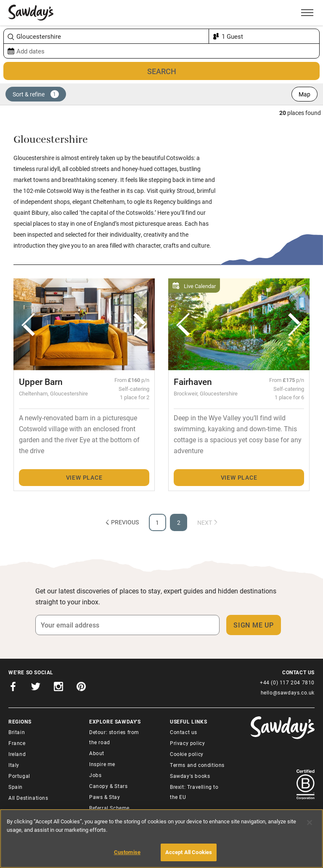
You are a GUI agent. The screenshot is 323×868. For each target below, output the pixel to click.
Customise (127, 852)
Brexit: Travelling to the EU (194, 792)
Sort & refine (36, 94)
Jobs (95, 775)
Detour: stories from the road (114, 737)
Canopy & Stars (108, 786)
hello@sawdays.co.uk (288, 692)
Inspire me (102, 764)
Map (304, 94)
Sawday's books (190, 776)
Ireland (17, 754)
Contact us (184, 732)
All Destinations (28, 798)
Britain (17, 732)
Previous (122, 522)
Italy (14, 765)
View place (84, 477)
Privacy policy (187, 743)
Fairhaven (193, 382)
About (97, 753)
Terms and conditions (197, 765)
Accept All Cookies (189, 852)
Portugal (19, 776)
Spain (16, 787)
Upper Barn (41, 382)
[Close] (310, 823)
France (17, 743)
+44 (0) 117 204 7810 (287, 682)
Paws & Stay (105, 797)
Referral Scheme (109, 808)
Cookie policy (187, 754)
